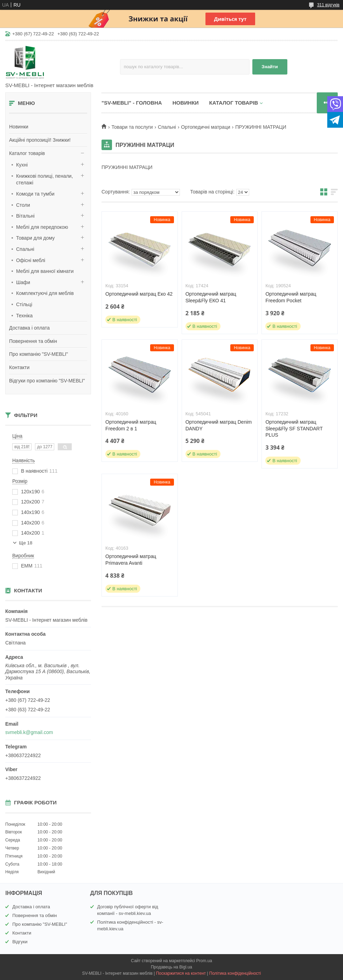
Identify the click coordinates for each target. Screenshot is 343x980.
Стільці (24, 304)
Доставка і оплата (29, 328)
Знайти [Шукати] (270, 67)
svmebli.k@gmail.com (29, 732)
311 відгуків (328, 5)
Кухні (22, 165)
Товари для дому (35, 238)
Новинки (19, 127)
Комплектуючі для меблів (45, 293)
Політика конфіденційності (235, 973)
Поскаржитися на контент (181, 973)
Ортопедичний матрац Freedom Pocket (291, 297)
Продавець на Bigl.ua (171, 967)
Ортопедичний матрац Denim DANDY (219, 425)
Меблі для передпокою (42, 227)
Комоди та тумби (35, 194)
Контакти (19, 367)
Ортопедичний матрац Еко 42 (139, 294)
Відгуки (20, 942)
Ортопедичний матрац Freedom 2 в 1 (131, 425)
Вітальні (25, 216)
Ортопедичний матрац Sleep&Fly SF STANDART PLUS (294, 429)
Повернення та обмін (33, 341)
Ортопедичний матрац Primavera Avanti (131, 560)
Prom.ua (204, 961)
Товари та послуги (132, 127)
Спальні (25, 249)
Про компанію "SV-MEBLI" (38, 354)
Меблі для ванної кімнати (45, 271)
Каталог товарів (27, 153)
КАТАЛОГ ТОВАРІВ (234, 103)
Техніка (24, 316)
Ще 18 (26, 543)
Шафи (23, 282)
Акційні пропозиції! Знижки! (40, 140)
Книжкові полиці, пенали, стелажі (44, 179)
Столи (23, 205)
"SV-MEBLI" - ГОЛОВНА (132, 103)
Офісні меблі (31, 260)
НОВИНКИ (186, 103)
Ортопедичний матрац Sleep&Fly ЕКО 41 (211, 297)
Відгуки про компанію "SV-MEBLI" (47, 381)
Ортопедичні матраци (205, 127)
